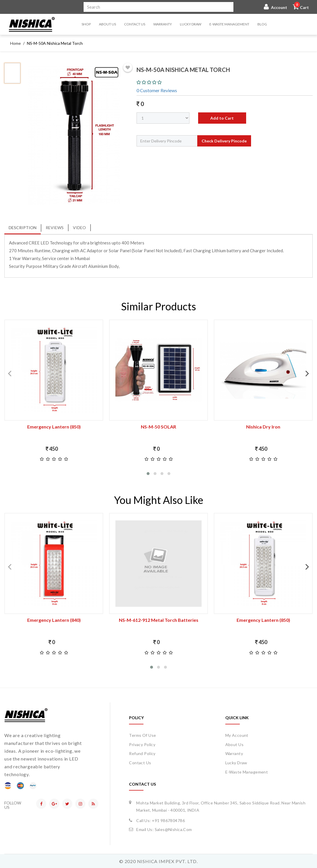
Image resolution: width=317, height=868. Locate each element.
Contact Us (135, 24)
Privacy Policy (142, 744)
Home (15, 43)
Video (79, 228)
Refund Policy (142, 753)
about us (234, 744)
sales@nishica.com (173, 829)
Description (23, 228)
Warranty (163, 24)
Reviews (55, 228)
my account (237, 735)
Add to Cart (222, 118)
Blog (262, 24)
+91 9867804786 (168, 820)
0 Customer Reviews (157, 90)
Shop (86, 24)
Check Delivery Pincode (224, 141)
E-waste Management (229, 24)
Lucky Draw (191, 24)
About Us (107, 24)
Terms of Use (142, 735)
